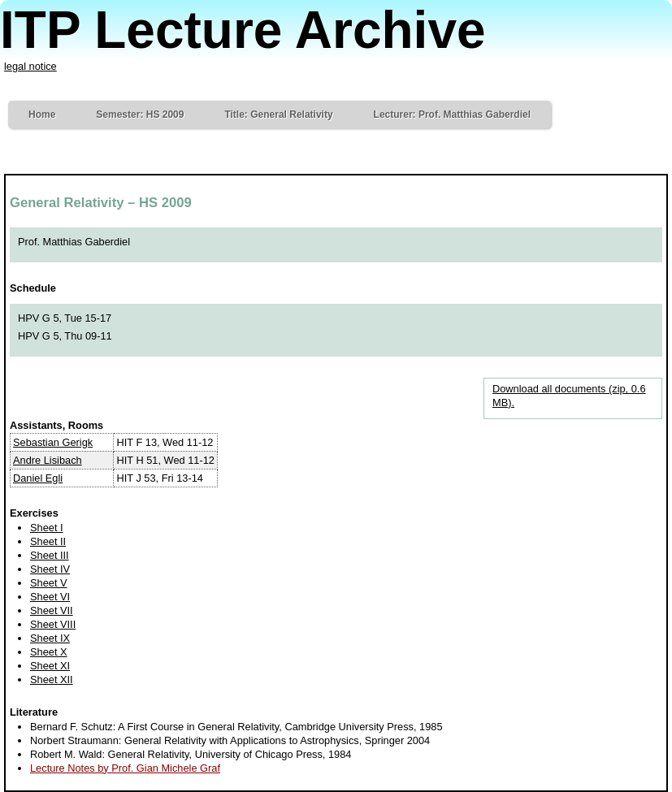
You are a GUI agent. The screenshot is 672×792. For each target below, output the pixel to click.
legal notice (30, 66)
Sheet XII (52, 679)
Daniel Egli (38, 478)
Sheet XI (50, 666)
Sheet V (49, 583)
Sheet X (49, 652)
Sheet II (48, 541)
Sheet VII (52, 610)
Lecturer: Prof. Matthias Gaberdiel (452, 115)
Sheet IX (50, 638)
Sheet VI (50, 597)
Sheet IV (50, 569)
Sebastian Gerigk (53, 442)
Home (42, 115)
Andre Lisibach (48, 460)
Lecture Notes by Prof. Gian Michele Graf (125, 768)
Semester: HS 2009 (140, 115)
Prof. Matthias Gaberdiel (74, 242)
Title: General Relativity (278, 115)
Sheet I (47, 528)
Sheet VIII (53, 624)
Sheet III (50, 555)
